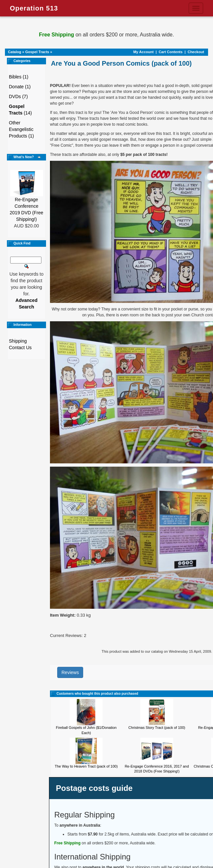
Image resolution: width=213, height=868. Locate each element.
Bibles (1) (19, 77)
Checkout (196, 52)
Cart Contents (171, 52)
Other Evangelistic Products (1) (21, 129)
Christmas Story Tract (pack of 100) (157, 728)
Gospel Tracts (37, 52)
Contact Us (20, 348)
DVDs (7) (18, 96)
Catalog (14, 52)
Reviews (70, 672)
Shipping (18, 341)
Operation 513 (34, 8)
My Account (143, 52)
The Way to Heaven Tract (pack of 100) (86, 766)
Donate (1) (20, 87)
